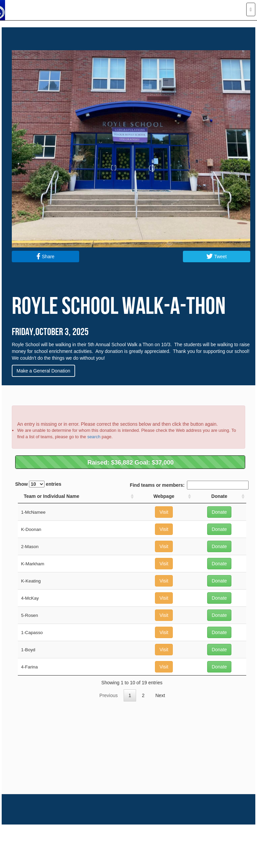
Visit (164, 512)
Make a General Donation (43, 371)
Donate (219, 512)
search (94, 437)
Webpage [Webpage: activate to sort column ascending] (164, 496)
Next (160, 695)
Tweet (217, 257)
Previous (108, 695)
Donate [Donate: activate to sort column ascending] (219, 496)
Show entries (38, 484)
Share (45, 257)
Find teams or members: (189, 485)
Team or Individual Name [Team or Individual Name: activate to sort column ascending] (52, 496)
